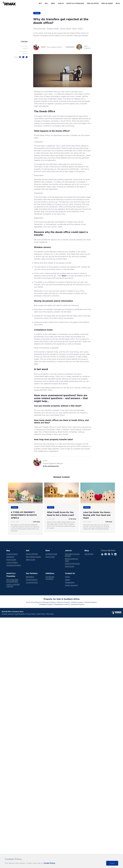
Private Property (32, 579)
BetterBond (30, 577)
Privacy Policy (31, 614)
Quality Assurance (71, 585)
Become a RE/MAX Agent (72, 560)
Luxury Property (12, 562)
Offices (67, 577)
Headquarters (70, 582)
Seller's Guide (30, 559)
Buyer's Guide (11, 559)
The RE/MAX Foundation (50, 578)
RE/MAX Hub (70, 566)
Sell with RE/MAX (32, 554)
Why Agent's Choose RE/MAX (72, 555)
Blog (118, 4)
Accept (112, 863)
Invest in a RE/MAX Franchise (13, 585)
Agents (67, 579)
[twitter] (24, 57)
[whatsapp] (27, 57)
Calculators (10, 557)
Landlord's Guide (51, 554)
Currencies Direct (32, 582)
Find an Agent (107, 4)
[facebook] (21, 57)
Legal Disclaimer (20, 614)
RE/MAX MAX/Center (72, 563)
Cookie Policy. (49, 863)
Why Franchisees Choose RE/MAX (12, 580)
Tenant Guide (50, 557)
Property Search (12, 554)
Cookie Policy (41, 614)
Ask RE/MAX (89, 554)
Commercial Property (14, 565)
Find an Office (93, 4)
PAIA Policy (50, 614)
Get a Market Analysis (33, 557)
